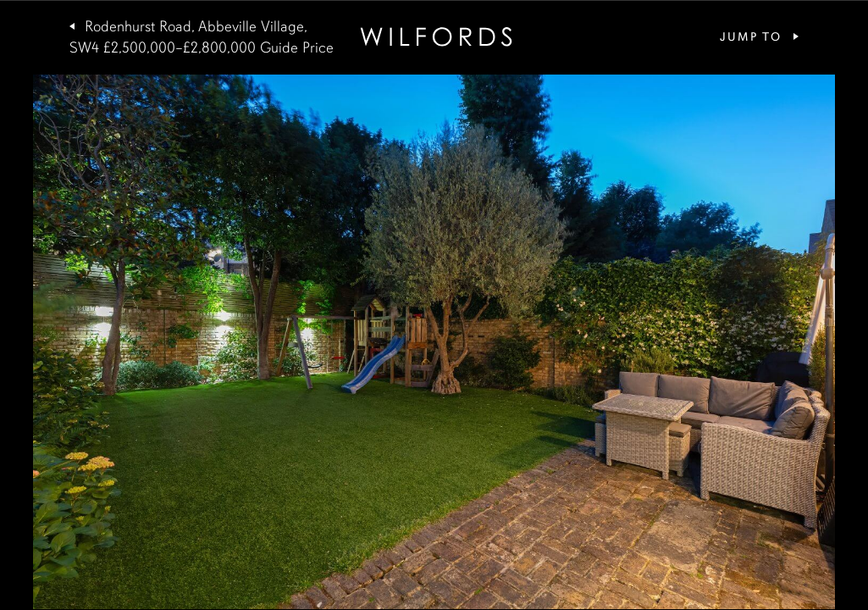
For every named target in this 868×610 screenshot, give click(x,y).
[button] (217, 342)
